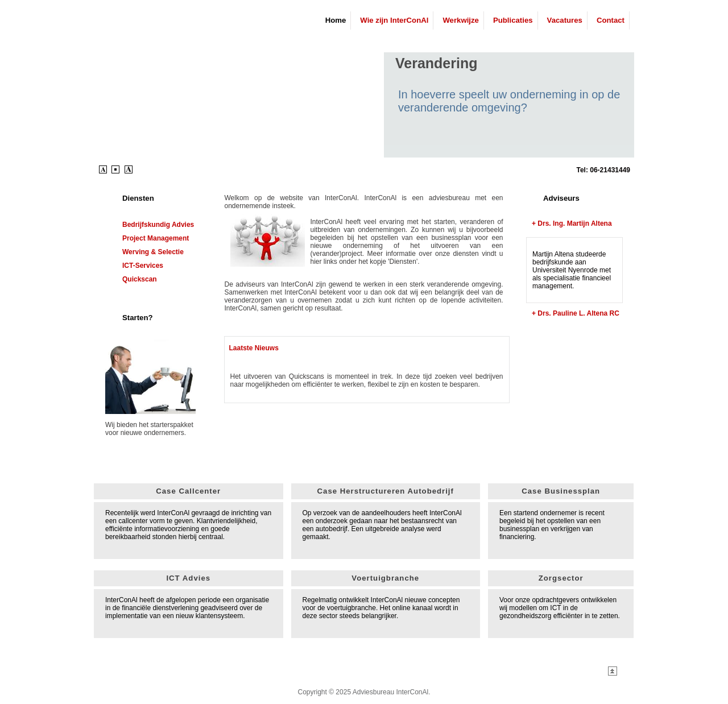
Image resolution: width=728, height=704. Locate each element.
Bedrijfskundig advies (158, 225)
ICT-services (143, 266)
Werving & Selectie (153, 252)
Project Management (156, 238)
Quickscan (140, 279)
